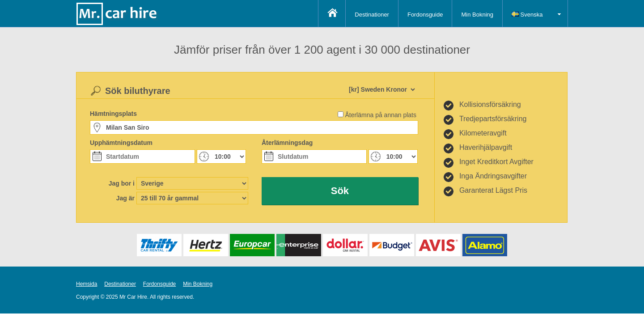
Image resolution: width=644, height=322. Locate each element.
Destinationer (372, 15)
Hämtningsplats (113, 114)
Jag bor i (122, 183)
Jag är (125, 198)
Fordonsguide (425, 15)
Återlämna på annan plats (381, 115)
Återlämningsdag (287, 143)
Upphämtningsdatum (121, 143)
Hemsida (87, 284)
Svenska (527, 15)
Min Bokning (477, 15)
